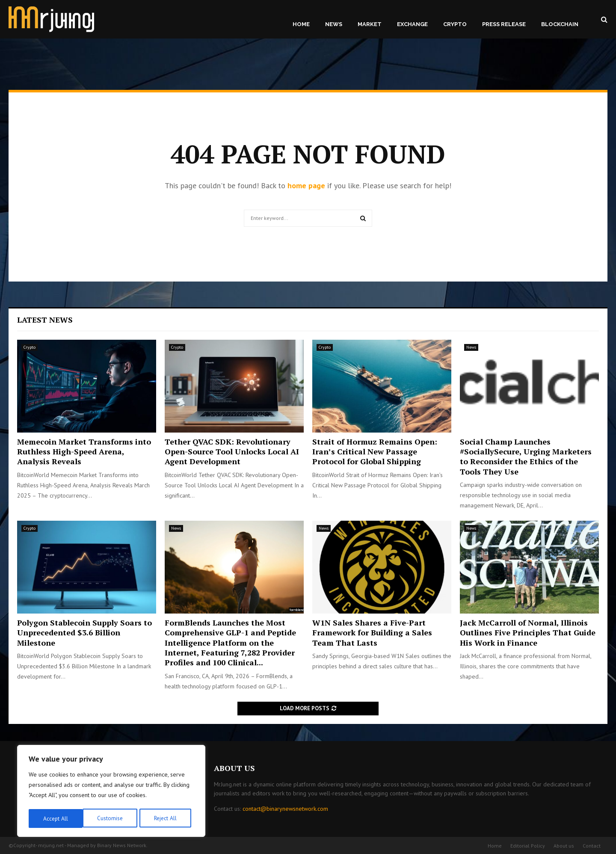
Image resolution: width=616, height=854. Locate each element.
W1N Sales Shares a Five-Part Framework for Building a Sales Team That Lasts (372, 633)
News (334, 24)
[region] (111, 792)
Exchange (412, 24)
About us (564, 846)
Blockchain (560, 24)
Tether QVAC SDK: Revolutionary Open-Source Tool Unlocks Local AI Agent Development (232, 452)
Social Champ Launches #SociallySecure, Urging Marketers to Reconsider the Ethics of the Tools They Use (526, 457)
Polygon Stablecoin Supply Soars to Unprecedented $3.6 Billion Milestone (84, 633)
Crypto (455, 24)
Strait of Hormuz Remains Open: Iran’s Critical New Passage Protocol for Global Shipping (375, 452)
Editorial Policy (528, 846)
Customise (55, 818)
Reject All (111, 818)
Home (301, 24)
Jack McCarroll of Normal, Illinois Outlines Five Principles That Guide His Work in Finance (528, 633)
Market (370, 24)
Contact (592, 846)
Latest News (45, 320)
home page (306, 185)
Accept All (167, 818)
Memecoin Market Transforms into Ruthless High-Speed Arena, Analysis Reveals (84, 452)
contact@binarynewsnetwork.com (285, 809)
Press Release (504, 24)
